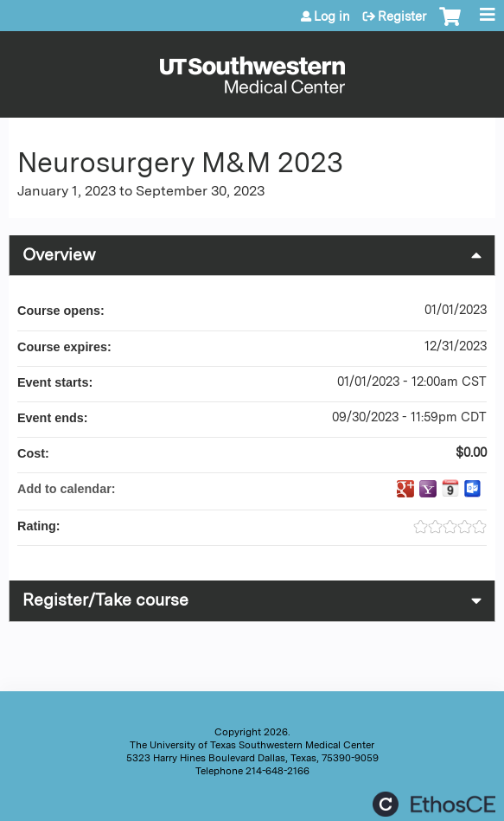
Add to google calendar (405, 489)
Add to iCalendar (450, 488)
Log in (332, 16)
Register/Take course (105, 600)
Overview (59, 255)
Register (402, 16)
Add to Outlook (473, 489)
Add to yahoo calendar (428, 489)
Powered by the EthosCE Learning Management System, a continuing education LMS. (434, 804)
